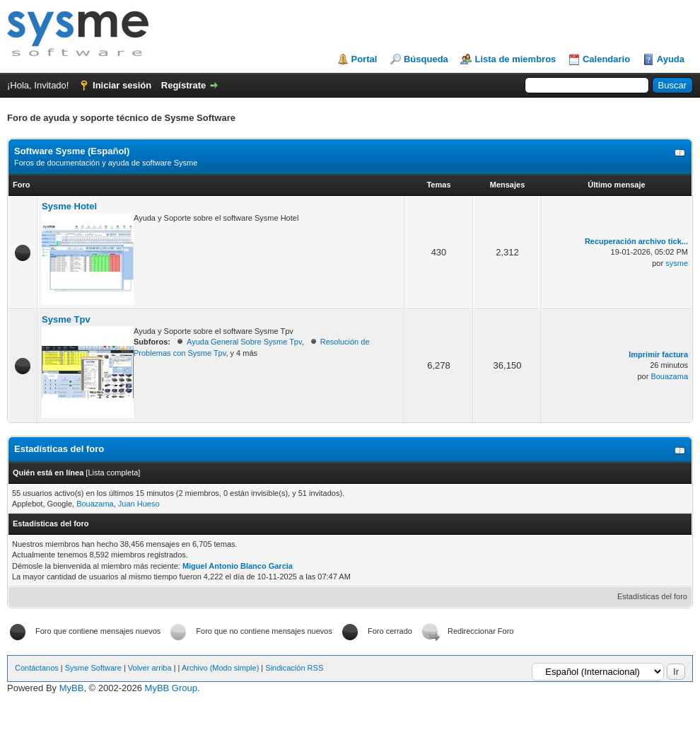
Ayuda (671, 59)
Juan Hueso (139, 504)
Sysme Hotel (69, 206)
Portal (364, 59)
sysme (677, 263)
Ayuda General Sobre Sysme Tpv (244, 342)
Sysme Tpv (66, 319)
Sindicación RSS (294, 668)
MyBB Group (171, 688)
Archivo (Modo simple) (220, 668)
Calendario (606, 59)
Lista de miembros (515, 59)
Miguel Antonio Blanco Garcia (238, 566)
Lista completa (113, 473)
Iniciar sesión (122, 85)
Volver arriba (150, 668)
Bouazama (669, 376)
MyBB (72, 688)
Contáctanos (37, 668)
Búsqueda (426, 59)
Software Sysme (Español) (72, 151)
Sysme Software (93, 668)
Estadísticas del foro (652, 596)
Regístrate (184, 85)
